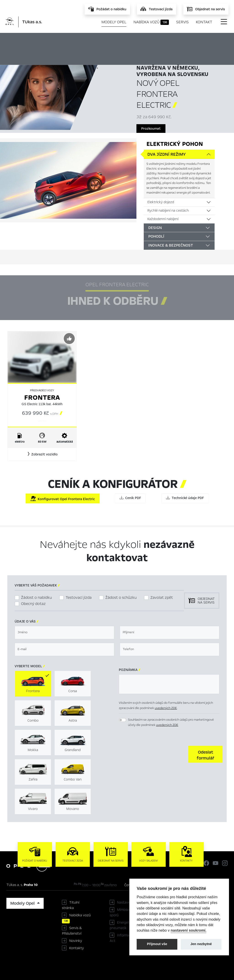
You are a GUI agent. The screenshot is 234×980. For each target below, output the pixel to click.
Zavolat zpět (162, 598)
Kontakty (77, 948)
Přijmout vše (157, 944)
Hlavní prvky (98, 40)
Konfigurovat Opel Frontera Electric (63, 499)
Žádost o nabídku (36, 598)
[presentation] (154, 754)
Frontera (42, 398)
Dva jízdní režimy (167, 154)
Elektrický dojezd (161, 202)
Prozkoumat (151, 129)
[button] (42, 454)
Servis (182, 22)
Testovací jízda (79, 598)
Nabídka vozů (151, 22)
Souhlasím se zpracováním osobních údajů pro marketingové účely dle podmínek (171, 722)
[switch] (122, 720)
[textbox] (64, 633)
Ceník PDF (130, 498)
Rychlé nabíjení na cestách (168, 210)
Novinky (76, 941)
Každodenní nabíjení (163, 219)
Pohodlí (156, 236)
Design (155, 228)
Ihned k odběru (139, 40)
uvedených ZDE (166, 708)
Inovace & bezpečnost (171, 245)
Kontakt (204, 22)
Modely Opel (114, 22)
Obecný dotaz (33, 604)
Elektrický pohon (175, 144)
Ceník (208, 40)
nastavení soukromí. (189, 930)
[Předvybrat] (69, 339)
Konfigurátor (179, 40)
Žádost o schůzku (121, 598)
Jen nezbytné (201, 944)
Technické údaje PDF (185, 498)
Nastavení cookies (131, 902)
